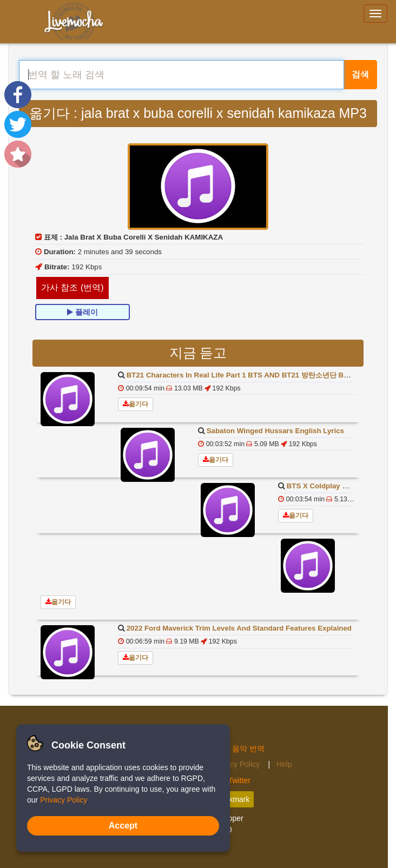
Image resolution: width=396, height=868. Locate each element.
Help (284, 764)
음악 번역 (248, 748)
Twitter (239, 780)
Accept (123, 826)
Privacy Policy (237, 764)
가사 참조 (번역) (72, 287)
